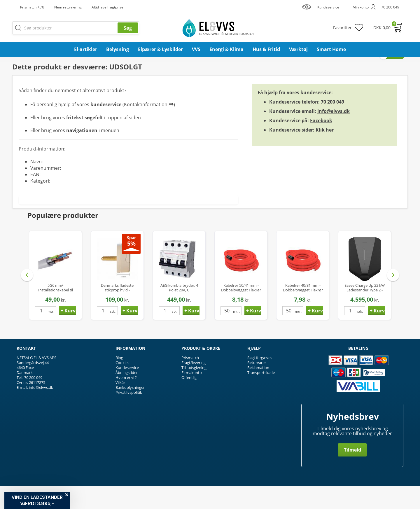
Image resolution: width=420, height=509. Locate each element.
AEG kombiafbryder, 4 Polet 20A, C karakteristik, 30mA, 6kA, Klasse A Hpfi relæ (179, 311)
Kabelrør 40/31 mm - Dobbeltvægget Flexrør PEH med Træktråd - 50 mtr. (303, 311)
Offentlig (189, 400)
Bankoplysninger (130, 410)
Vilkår (120, 405)
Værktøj (298, 49)
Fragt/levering (194, 386)
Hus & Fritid (266, 49)
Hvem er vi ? (126, 400)
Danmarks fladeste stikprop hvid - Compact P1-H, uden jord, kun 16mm (117, 311)
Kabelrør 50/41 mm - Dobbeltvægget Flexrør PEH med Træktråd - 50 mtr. (241, 311)
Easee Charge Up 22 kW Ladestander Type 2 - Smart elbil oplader (365, 311)
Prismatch (190, 381)
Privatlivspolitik (129, 415)
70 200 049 (332, 125)
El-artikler (86, 49)
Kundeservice (127, 391)
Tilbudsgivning (194, 391)
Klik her (325, 153)
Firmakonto (192, 396)
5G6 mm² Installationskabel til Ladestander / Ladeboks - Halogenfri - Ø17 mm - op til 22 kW (56, 311)
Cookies (122, 386)
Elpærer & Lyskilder (160, 49)
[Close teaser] (67, 495)
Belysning (118, 49)
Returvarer (257, 386)
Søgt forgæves (260, 381)
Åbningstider (127, 396)
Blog (119, 381)
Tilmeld (352, 473)
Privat (395, 78)
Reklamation (258, 391)
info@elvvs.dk (334, 134)
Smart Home (331, 49)
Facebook (321, 144)
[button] (37, 500)
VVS (196, 49)
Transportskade (261, 396)
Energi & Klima (226, 49)
